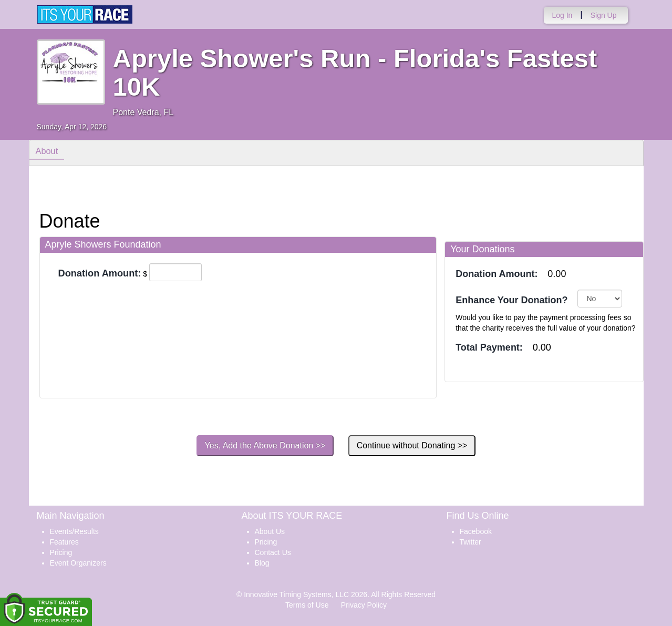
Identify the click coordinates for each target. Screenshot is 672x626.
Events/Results (74, 531)
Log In (562, 15)
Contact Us (273, 552)
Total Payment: (489, 347)
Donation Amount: (100, 273)
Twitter (471, 542)
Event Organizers (78, 563)
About (49, 152)
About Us (270, 531)
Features (64, 542)
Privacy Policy (364, 605)
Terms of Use (307, 605)
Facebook (476, 531)
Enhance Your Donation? (511, 300)
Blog (262, 563)
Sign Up (604, 15)
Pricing (61, 552)
